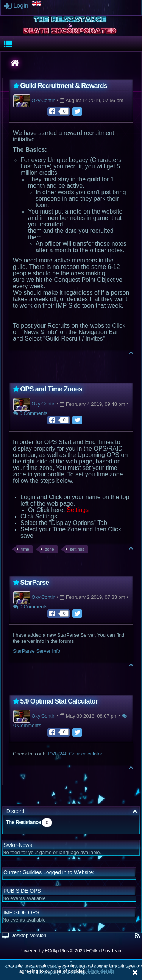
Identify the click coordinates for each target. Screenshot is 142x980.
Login (16, 5)
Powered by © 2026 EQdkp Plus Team (71, 951)
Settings (78, 510)
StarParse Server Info (37, 651)
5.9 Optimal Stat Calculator (59, 701)
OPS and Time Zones (51, 389)
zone (50, 549)
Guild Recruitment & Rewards (64, 86)
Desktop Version (24, 935)
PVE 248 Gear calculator (75, 754)
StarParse (34, 583)
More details (101, 971)
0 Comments (30, 413)
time (25, 549)
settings (77, 549)
